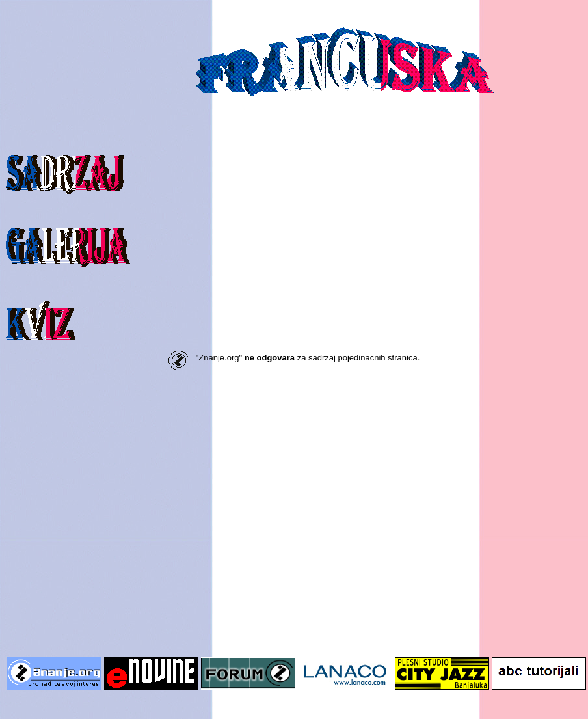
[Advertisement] (122, 523)
